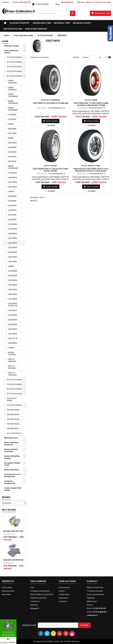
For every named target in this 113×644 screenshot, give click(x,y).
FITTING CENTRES (40, 4)
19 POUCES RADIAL (14, 394)
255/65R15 (13, 285)
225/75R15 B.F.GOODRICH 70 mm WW (51, 103)
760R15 (11, 348)
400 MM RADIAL (13, 424)
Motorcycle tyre (13, 29)
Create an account (102, 2)
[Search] (57, 13)
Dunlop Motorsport (36, 29)
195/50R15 (12, 147)
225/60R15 (13, 229)
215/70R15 (12, 215)
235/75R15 (13, 262)
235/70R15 (13, 257)
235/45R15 (13, 248)
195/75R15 (12, 161)
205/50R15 (13, 173)
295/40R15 (13, 324)
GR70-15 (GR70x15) (12, 374)
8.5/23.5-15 (13, 338)
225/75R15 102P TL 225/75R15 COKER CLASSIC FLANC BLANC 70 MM (91, 104)
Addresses (63, 598)
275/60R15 (13, 315)
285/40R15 (13, 320)
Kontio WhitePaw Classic (12, 457)
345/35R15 (13, 343)
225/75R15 (13, 243)
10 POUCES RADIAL (14, 57)
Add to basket (50, 121)
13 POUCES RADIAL (14, 67)
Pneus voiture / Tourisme (11, 450)
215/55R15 (12, 201)
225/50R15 (13, 224)
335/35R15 (13, 334)
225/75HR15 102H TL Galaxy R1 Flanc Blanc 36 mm (50, 170)
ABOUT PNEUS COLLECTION (42, 594)
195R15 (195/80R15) (13, 167)
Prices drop (7, 587)
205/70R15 (13, 182)
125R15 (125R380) (12, 82)
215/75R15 (12, 220)
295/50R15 (13, 329)
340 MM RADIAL (13, 410)
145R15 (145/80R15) (13, 95)
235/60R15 (13, 252)
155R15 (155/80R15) (13, 102)
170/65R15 (12, 115)
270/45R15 (13, 299)
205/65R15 (13, 178)
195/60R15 (12, 152)
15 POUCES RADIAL (14, 76)
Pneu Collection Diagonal (11, 444)
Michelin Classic (82, 23)
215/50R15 (12, 196)
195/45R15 (12, 143)
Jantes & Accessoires (10, 482)
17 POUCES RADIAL (14, 384)
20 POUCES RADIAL (12, 399)
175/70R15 (12, 119)
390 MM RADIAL (13, 419)
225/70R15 (13, 238)
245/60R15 (13, 271)
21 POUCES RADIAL (14, 405)
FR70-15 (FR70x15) (12, 367)
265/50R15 (13, 294)
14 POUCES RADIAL (15, 71)
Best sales (6, 594)
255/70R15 (13, 290)
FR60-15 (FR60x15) (12, 360)
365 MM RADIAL (13, 414)
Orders (62, 591)
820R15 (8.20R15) (12, 353)
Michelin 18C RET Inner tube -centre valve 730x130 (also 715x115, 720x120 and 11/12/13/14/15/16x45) (14, 531)
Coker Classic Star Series (13, 489)
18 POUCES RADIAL (14, 389)
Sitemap (34, 605)
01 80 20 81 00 (25, 2)
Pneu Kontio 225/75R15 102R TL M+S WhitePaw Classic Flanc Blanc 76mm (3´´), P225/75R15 (91, 171)
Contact (5, 2)
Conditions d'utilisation (40, 591)
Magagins (35, 608)
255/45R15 (13, 276)
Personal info (64, 587)
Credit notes (64, 594)
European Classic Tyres (12, 464)
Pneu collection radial (11, 52)
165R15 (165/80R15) (13, 109)
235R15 (11, 266)
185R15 (11, 138)
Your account (67, 581)
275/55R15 (13, 310)
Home (5, 41)
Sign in (88, 2)
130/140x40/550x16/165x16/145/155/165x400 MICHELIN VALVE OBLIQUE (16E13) (14, 560)
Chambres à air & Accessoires (12, 475)
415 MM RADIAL (13, 428)
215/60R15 (12, 206)
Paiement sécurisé (38, 598)
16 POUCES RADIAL (14, 380)
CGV (32, 587)
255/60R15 (13, 280)
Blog (58, 4)
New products (8, 591)
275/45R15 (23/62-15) (13, 305)
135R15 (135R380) (12, 89)
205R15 (11, 192)
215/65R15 (12, 210)
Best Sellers (9, 510)
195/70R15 (12, 157)
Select (92, 58)
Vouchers (63, 601)
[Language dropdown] (69, 2)
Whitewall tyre (62, 23)
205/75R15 (13, 187)
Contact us (35, 601)
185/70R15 (12, 133)
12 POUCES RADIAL (14, 62)
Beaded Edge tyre (42, 23)
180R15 (11, 124)
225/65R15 (13, 234)
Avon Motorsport (20, 23)
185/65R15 (12, 129)
